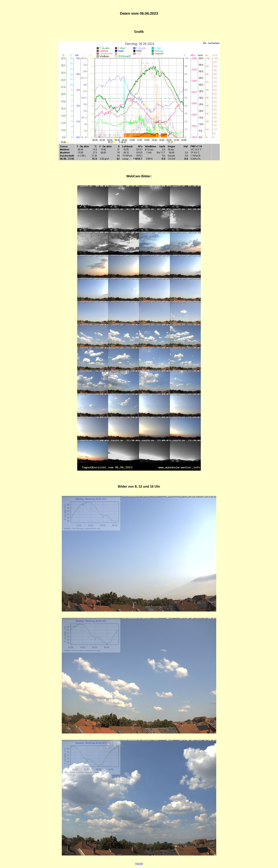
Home (139, 863)
